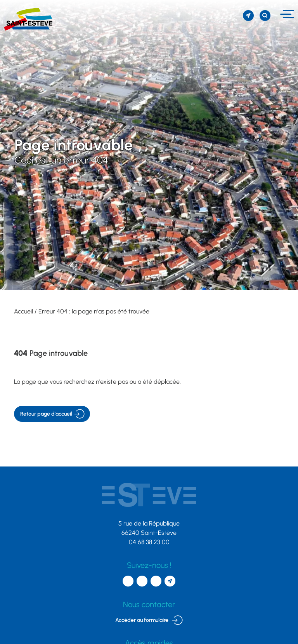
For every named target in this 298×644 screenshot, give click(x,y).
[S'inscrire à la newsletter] (248, 16)
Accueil (23, 311)
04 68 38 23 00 (149, 542)
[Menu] (286, 14)
